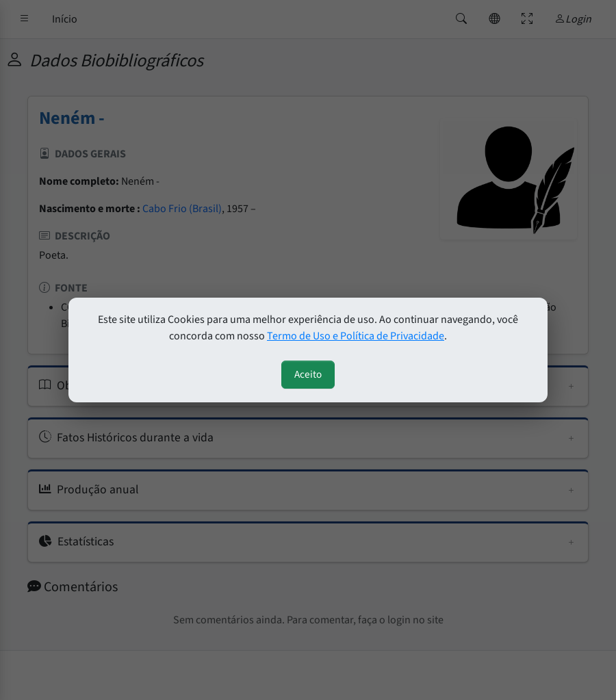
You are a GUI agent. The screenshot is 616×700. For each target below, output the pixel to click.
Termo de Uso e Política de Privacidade (356, 336)
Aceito (308, 374)
